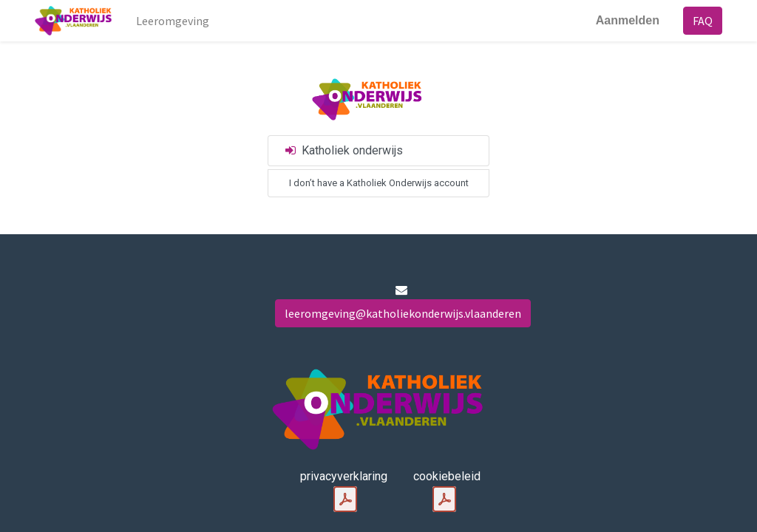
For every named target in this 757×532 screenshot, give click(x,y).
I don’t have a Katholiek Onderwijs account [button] (379, 183)
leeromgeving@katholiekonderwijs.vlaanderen (403, 313)
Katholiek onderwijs (343, 150)
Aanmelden (628, 20)
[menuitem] (173, 21)
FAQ (703, 21)
